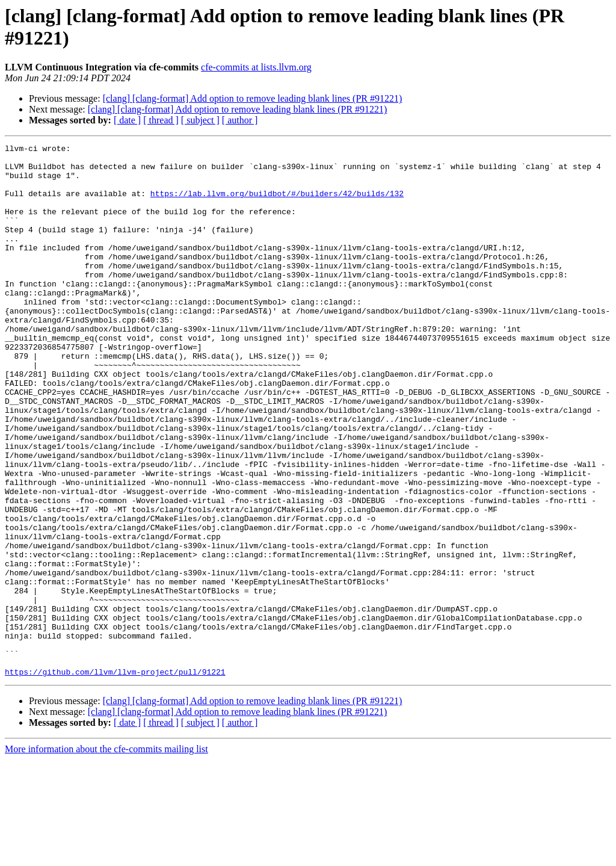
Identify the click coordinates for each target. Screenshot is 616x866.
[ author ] (240, 120)
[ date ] (127, 120)
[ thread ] (161, 120)
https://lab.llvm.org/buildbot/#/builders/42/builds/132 (277, 204)
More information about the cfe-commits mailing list (106, 855)
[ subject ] (200, 120)
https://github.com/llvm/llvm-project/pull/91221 (115, 778)
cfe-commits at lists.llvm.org (256, 67)
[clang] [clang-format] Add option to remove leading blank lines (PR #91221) (253, 98)
